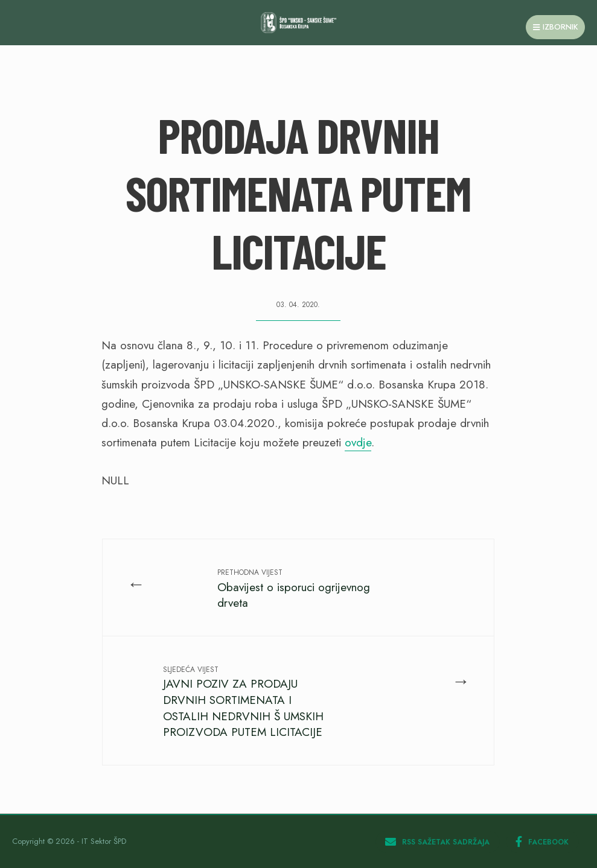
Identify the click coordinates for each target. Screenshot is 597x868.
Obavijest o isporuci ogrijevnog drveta (294, 589)
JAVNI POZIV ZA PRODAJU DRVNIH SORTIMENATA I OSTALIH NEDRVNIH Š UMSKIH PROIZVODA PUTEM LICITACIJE (243, 702)
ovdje (358, 442)
